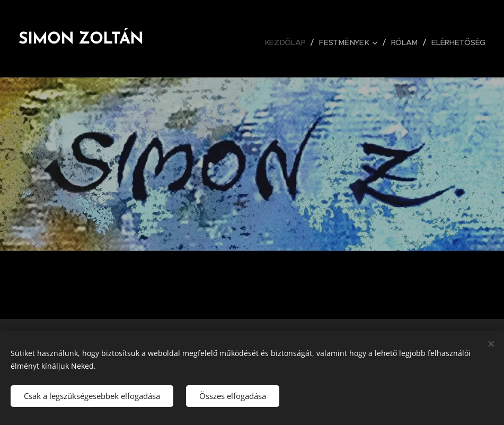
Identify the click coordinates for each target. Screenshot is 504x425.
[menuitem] (291, 42)
